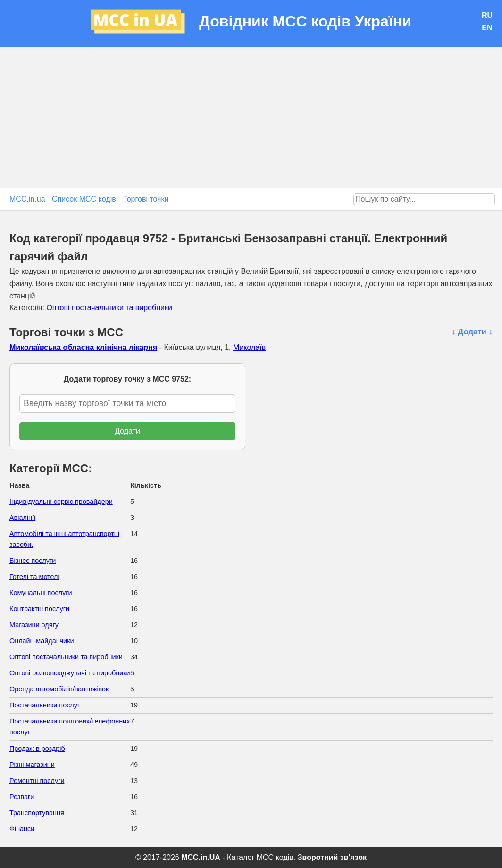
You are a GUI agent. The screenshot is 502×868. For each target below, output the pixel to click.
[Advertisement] (251, 118)
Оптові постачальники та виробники (109, 308)
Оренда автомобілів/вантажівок (59, 689)
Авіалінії (22, 518)
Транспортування (37, 813)
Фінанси (22, 829)
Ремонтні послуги (37, 781)
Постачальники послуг (45, 705)
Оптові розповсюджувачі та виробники (70, 673)
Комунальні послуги (41, 593)
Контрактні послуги (39, 609)
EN (487, 28)
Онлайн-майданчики (42, 641)
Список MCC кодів (84, 199)
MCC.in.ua (27, 199)
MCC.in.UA (201, 857)
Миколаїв (249, 347)
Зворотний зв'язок (332, 857)
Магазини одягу (34, 625)
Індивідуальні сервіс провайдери (61, 502)
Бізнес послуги (33, 561)
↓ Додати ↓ (472, 332)
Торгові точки (146, 199)
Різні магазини (32, 765)
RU (487, 15)
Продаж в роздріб (37, 749)
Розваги (22, 797)
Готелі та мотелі (34, 577)
